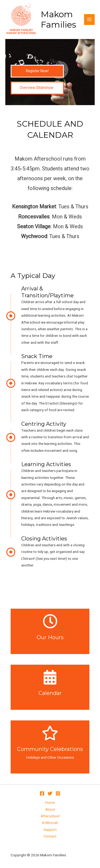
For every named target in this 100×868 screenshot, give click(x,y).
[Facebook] (42, 793)
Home (50, 803)
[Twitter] (50, 793)
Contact (50, 836)
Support (50, 830)
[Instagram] (58, 793)
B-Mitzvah (50, 823)
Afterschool (50, 816)
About (50, 810)
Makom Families (58, 19)
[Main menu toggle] (89, 20)
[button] (37, 71)
